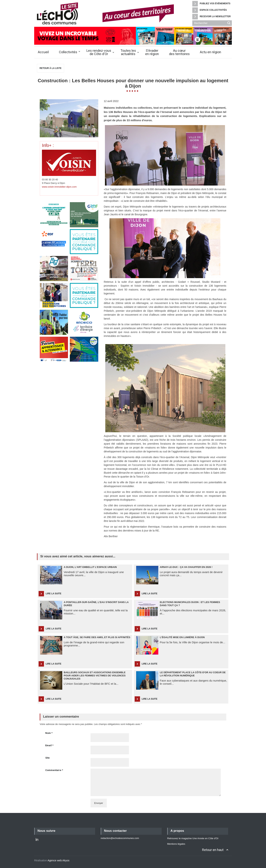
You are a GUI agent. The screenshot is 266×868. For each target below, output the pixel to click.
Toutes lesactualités (128, 52)
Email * (49, 745)
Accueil (43, 52)
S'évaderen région (152, 52)
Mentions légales (176, 844)
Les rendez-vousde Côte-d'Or (99, 52)
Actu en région (210, 52)
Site (47, 758)
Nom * (49, 733)
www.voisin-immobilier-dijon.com (59, 187)
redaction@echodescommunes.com (120, 838)
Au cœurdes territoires (179, 52)
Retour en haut (213, 850)
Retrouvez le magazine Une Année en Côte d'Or (193, 838)
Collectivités (68, 52)
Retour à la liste (51, 68)
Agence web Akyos (58, 860)
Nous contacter (115, 831)
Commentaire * (54, 770)
